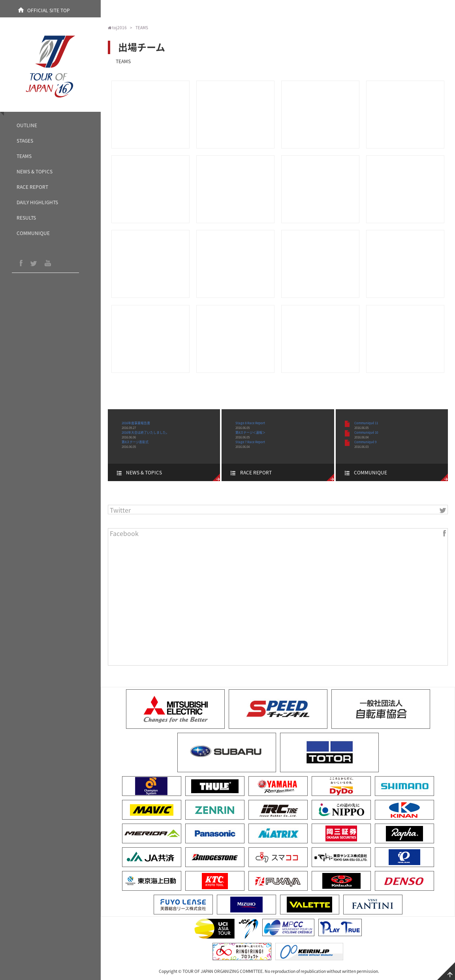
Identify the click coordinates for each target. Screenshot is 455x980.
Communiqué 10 (366, 433)
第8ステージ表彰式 (135, 442)
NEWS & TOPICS (35, 171)
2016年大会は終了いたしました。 (145, 433)
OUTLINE (27, 125)
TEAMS (24, 156)
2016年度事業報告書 (136, 423)
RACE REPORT (32, 187)
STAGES (25, 141)
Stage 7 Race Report (250, 442)
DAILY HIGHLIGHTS (37, 202)
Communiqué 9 (365, 442)
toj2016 (117, 27)
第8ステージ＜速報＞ (250, 433)
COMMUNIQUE (33, 233)
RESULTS (26, 218)
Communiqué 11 (366, 423)
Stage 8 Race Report (250, 423)
